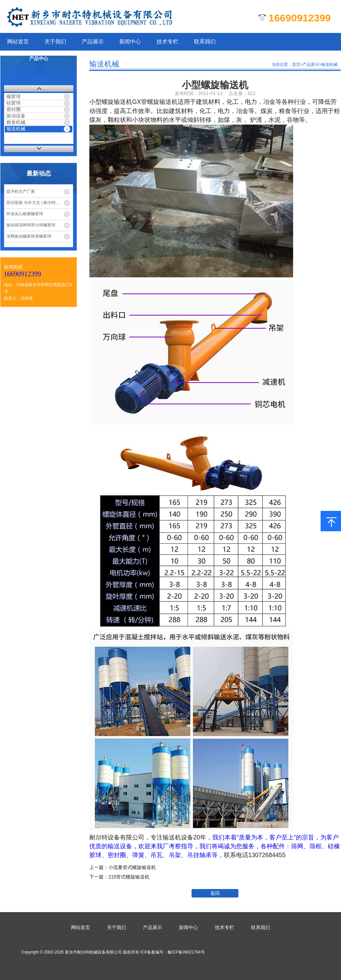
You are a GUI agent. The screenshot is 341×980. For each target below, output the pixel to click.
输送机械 (16, 129)
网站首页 (18, 42)
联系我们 (205, 42)
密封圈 (14, 109)
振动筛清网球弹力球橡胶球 (31, 225)
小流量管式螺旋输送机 (132, 867)
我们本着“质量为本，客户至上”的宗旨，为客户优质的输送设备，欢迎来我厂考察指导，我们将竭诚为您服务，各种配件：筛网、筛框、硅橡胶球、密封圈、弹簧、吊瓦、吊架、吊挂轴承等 (215, 846)
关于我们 (55, 42)
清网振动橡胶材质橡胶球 (29, 236)
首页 (296, 64)
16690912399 (22, 274)
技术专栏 (167, 42)
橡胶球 (14, 96)
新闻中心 (130, 42)
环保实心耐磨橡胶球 (25, 214)
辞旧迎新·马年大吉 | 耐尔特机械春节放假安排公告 (39, 203)
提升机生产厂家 (21, 191)
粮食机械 (16, 122)
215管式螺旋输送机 (129, 877)
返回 (215, 893)
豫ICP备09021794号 (186, 952)
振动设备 (16, 116)
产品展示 (93, 42)
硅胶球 (14, 103)
